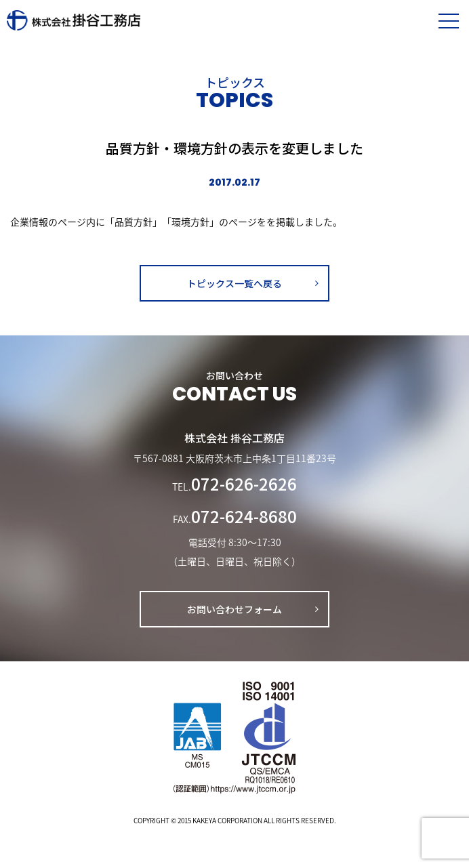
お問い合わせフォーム (234, 609)
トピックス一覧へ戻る (234, 283)
